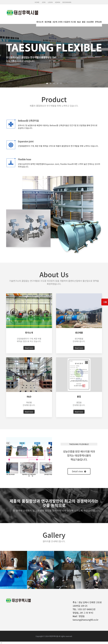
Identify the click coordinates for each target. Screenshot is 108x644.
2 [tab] (51, 83)
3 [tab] (54, 83)
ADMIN (58, 2)
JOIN (44, 2)
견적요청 (98, 22)
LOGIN (50, 2)
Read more (29, 348)
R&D (79, 22)
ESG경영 (90, 22)
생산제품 (48, 22)
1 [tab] (47, 83)
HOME (37, 2)
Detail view (79, 471)
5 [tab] (61, 83)
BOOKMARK (67, 2)
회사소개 (40, 22)
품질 (84, 22)
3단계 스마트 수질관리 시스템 (64, 22)
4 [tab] (58, 83)
